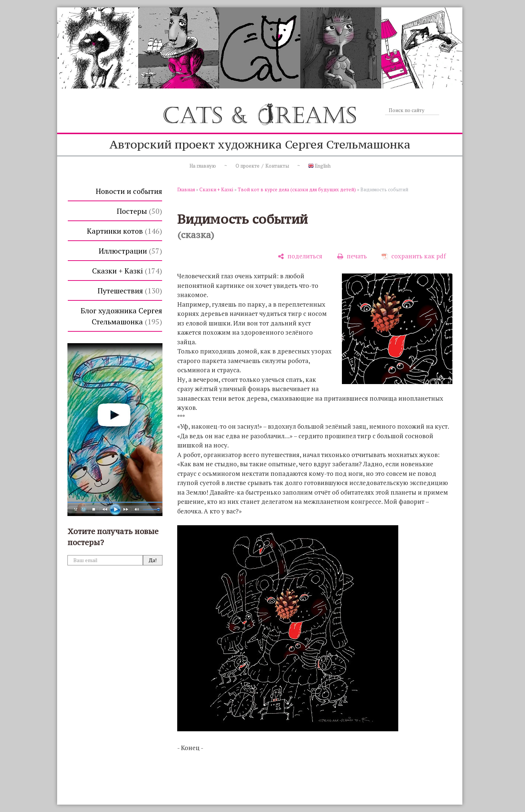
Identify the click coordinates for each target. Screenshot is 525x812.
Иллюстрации (130, 251)
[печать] (352, 256)
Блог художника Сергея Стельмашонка (121, 316)
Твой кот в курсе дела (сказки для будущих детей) (297, 189)
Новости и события (129, 191)
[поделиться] (300, 256)
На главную (203, 166)
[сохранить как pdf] (414, 256)
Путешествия (130, 291)
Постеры (139, 211)
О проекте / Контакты (262, 166)
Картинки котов (125, 231)
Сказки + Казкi (127, 271)
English (319, 166)
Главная (186, 189)
